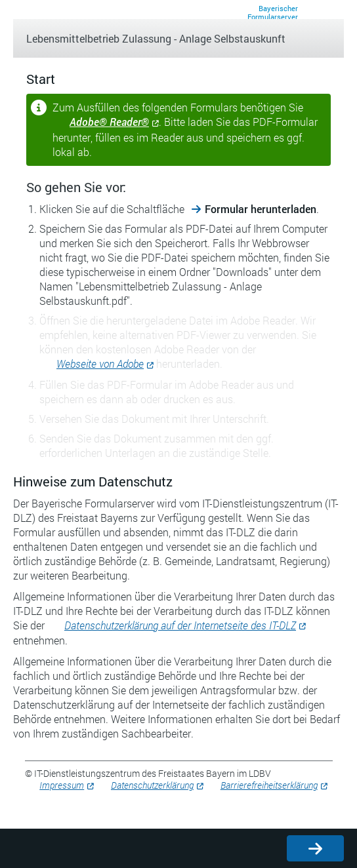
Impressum (62, 785)
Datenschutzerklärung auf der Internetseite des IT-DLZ (180, 625)
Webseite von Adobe (100, 364)
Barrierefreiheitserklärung (269, 785)
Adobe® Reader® (109, 122)
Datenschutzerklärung (152, 785)
